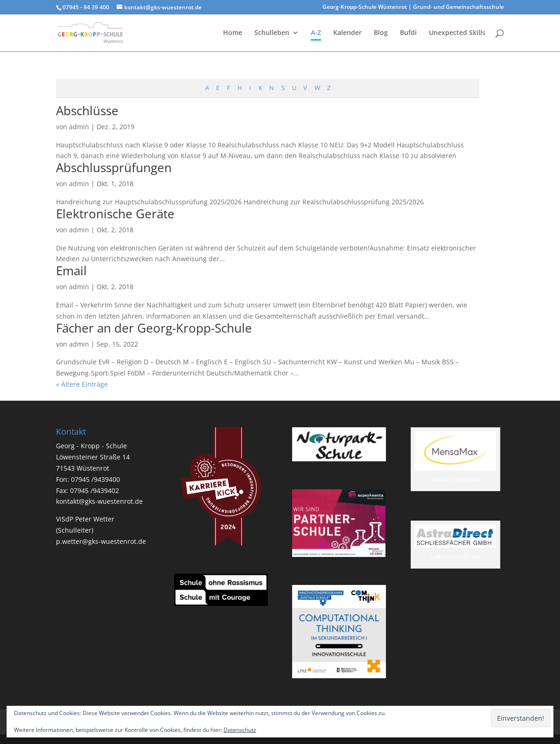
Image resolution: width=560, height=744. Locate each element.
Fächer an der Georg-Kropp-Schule (154, 328)
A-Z (316, 33)
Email (71, 271)
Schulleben (272, 33)
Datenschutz (240, 730)
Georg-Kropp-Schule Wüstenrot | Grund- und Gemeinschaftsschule (413, 7)
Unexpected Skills (457, 33)
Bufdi (408, 33)
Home (233, 33)
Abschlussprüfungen (114, 167)
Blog (381, 33)
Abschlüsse (87, 111)
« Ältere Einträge (82, 384)
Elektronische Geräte (115, 214)
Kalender (347, 33)
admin (79, 127)
